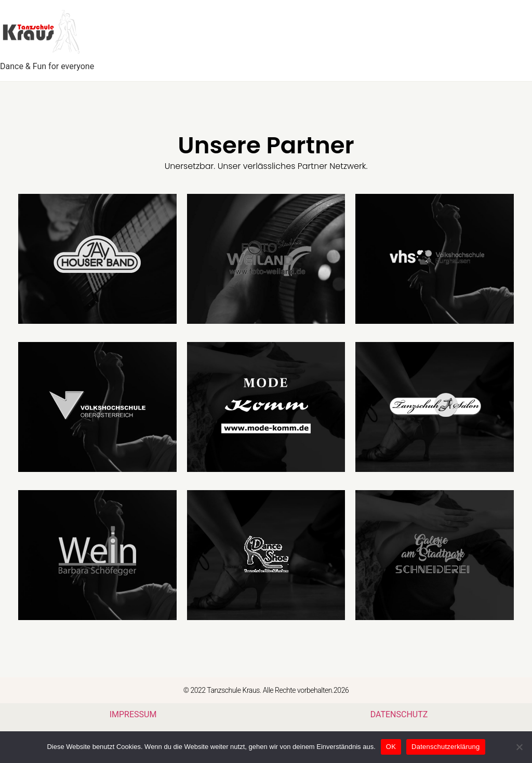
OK (391, 747)
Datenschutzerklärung (445, 747)
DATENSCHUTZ (399, 714)
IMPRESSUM (133, 714)
